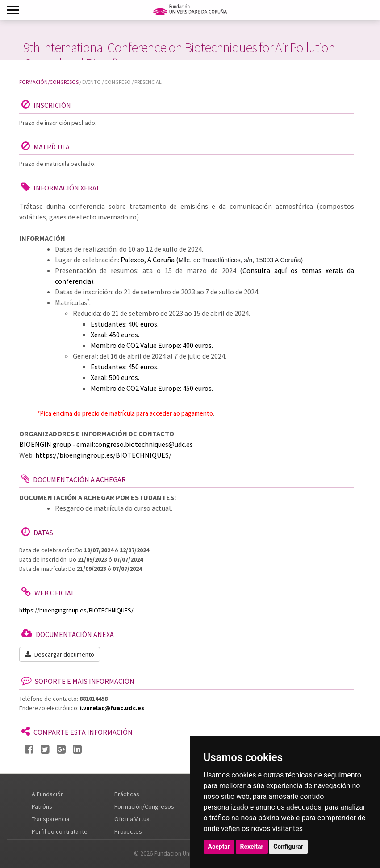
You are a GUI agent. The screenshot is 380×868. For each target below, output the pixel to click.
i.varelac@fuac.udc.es (112, 708)
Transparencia (50, 819)
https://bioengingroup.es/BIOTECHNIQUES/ (103, 455)
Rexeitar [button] (252, 847)
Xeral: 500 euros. (115, 377)
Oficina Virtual (133, 819)
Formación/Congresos (49, 82)
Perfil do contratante (60, 831)
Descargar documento (60, 654)
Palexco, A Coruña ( (212, 260)
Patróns (42, 806)
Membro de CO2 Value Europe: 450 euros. (152, 388)
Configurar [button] (288, 847)
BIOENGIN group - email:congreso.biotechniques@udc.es (106, 444)
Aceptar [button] (219, 847)
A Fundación (48, 794)
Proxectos (128, 831)
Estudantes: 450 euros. (125, 367)
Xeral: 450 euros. (115, 335)
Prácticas (127, 794)
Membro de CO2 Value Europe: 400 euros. (152, 345)
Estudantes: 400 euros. (125, 324)
